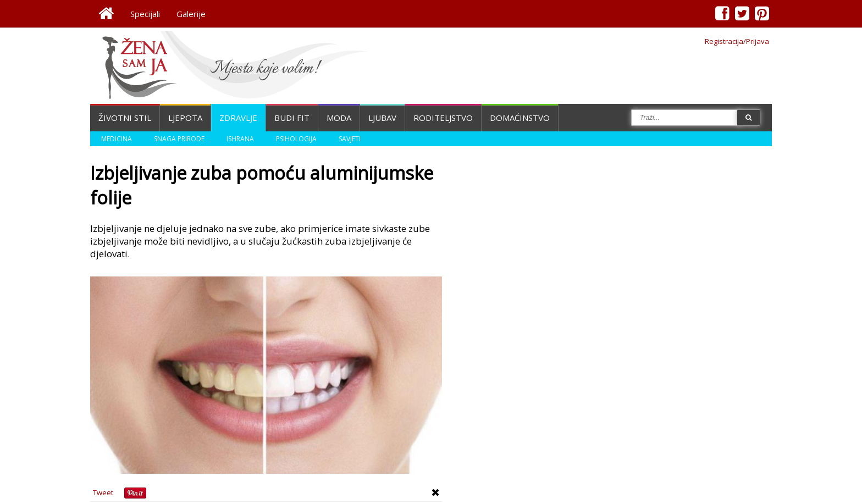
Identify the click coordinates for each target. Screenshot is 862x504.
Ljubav (382, 118)
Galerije (191, 14)
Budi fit (292, 118)
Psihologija (296, 139)
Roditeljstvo (443, 118)
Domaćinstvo (520, 118)
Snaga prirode (179, 139)
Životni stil (125, 118)
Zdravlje (238, 118)
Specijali (145, 14)
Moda (339, 118)
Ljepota (185, 118)
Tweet (103, 492)
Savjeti (350, 139)
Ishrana (240, 139)
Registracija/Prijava (737, 41)
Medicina (117, 139)
